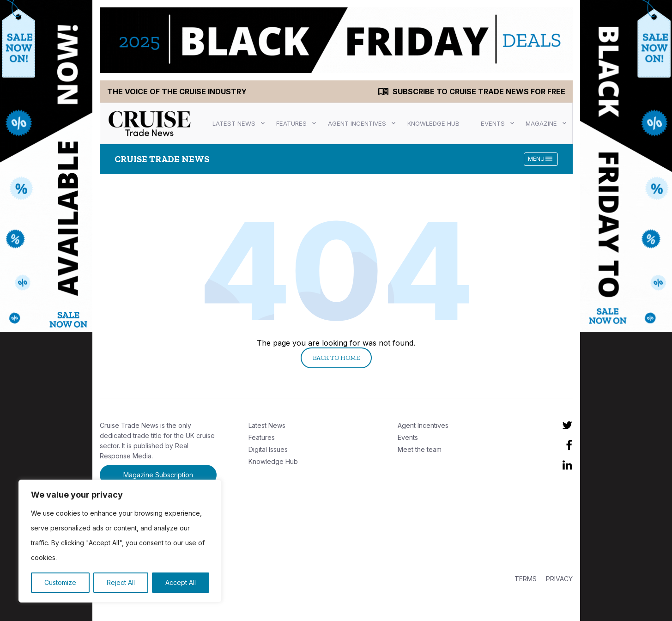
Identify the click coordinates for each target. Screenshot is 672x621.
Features (291, 123)
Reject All (121, 582)
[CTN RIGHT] (626, 167)
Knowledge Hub (433, 123)
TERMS (526, 579)
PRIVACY (559, 579)
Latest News (234, 123)
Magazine (541, 123)
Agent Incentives (357, 123)
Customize (60, 582)
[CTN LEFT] (46, 167)
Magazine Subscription (158, 475)
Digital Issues (268, 449)
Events (493, 123)
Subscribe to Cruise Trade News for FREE (479, 91)
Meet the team (420, 449)
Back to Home (336, 358)
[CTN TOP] (336, 40)
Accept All (181, 582)
